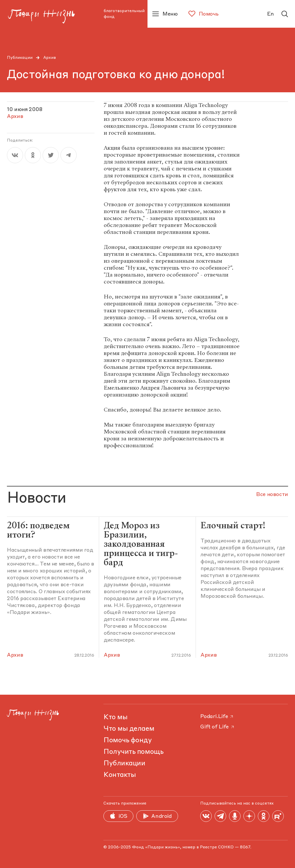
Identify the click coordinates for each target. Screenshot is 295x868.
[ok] (33, 155)
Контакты (120, 775)
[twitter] (51, 155)
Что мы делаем (129, 729)
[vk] (15, 155)
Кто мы (115, 717)
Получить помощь (133, 752)
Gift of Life (218, 727)
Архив (50, 58)
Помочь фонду (127, 741)
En (271, 14)
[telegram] (69, 155)
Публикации (20, 58)
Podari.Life (217, 717)
